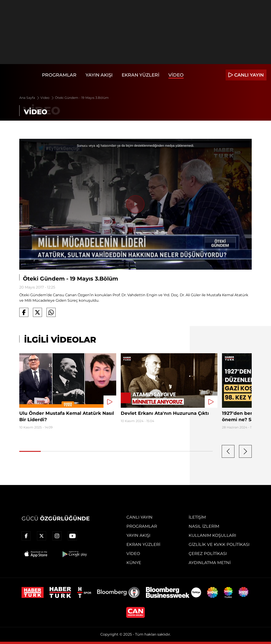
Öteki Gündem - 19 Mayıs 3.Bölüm (82, 98)
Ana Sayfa (30, 98)
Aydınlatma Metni (210, 563)
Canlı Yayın (139, 517)
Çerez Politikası (208, 554)
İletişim (197, 517)
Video (176, 75)
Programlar (59, 75)
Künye (134, 563)
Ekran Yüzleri (140, 75)
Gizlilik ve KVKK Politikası (219, 545)
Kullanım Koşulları (212, 535)
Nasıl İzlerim (204, 526)
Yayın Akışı (99, 75)
